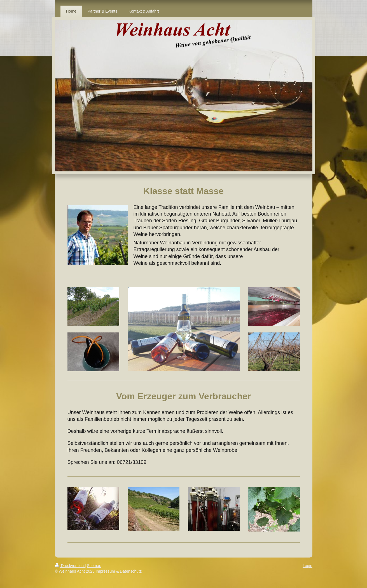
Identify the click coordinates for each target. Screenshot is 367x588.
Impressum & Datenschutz (119, 571)
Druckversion (70, 566)
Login (307, 566)
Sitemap (94, 566)
